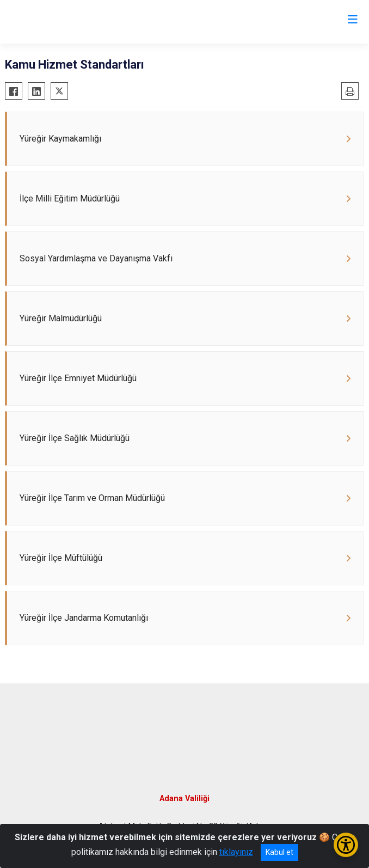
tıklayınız (236, 852)
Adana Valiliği (184, 799)
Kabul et (279, 852)
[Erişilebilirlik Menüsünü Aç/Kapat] (346, 845)
